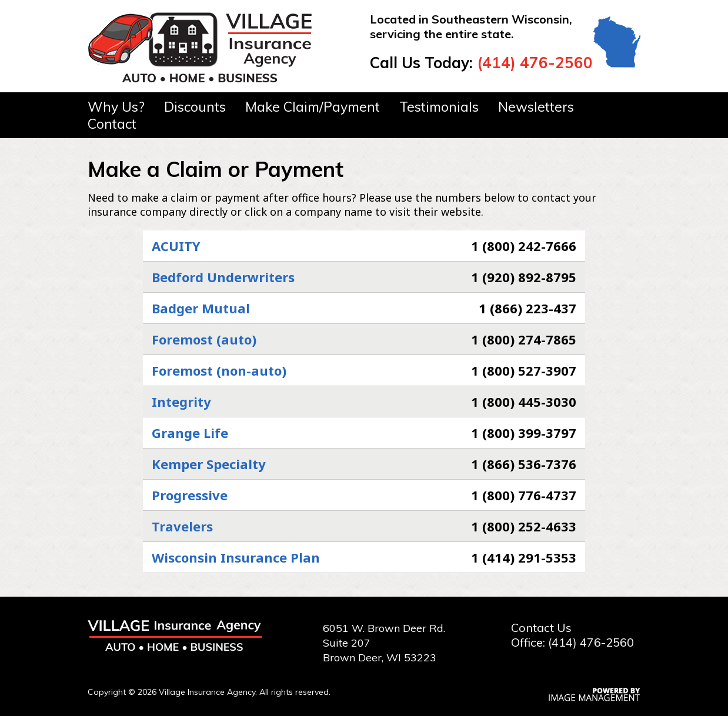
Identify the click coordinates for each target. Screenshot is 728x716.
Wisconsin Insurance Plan (236, 557)
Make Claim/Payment (313, 107)
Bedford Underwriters (223, 277)
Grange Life (190, 433)
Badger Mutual (201, 308)
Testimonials (439, 107)
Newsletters (536, 107)
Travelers (182, 526)
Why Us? (116, 107)
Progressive (190, 495)
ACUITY (176, 246)
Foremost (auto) (204, 339)
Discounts (195, 107)
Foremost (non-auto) (219, 370)
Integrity (181, 402)
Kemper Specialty (209, 464)
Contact (112, 124)
